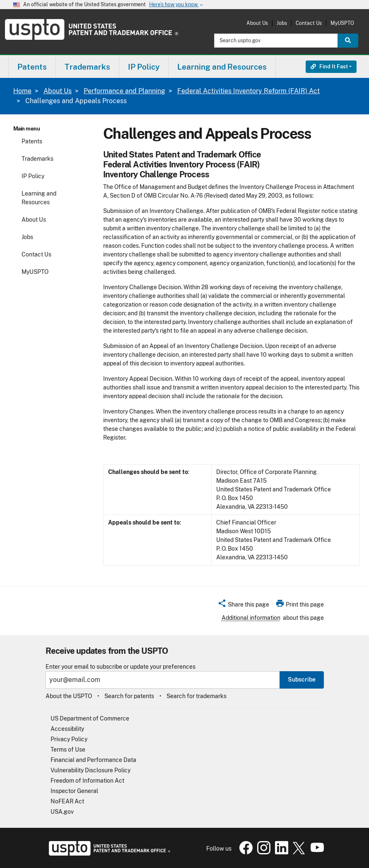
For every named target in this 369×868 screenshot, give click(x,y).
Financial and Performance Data (93, 760)
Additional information (251, 618)
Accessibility (67, 729)
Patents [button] (32, 67)
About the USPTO (69, 696)
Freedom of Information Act (87, 781)
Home (22, 91)
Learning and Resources (39, 198)
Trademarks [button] (87, 67)
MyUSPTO (342, 23)
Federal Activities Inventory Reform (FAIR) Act (248, 91)
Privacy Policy (69, 739)
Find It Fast (329, 66)
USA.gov (62, 812)
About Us (257, 23)
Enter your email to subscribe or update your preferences (121, 667)
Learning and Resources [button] (222, 67)
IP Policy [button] (144, 67)
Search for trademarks (197, 696)
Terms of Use (68, 750)
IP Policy (33, 176)
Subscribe (302, 679)
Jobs (282, 23)
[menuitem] (32, 66)
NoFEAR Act (67, 801)
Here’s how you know (176, 5)
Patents (32, 141)
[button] (243, 606)
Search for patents (129, 696)
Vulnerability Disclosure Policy (90, 770)
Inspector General (74, 791)
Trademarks (37, 159)
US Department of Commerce (90, 718)
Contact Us (309, 23)
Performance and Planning (124, 91)
